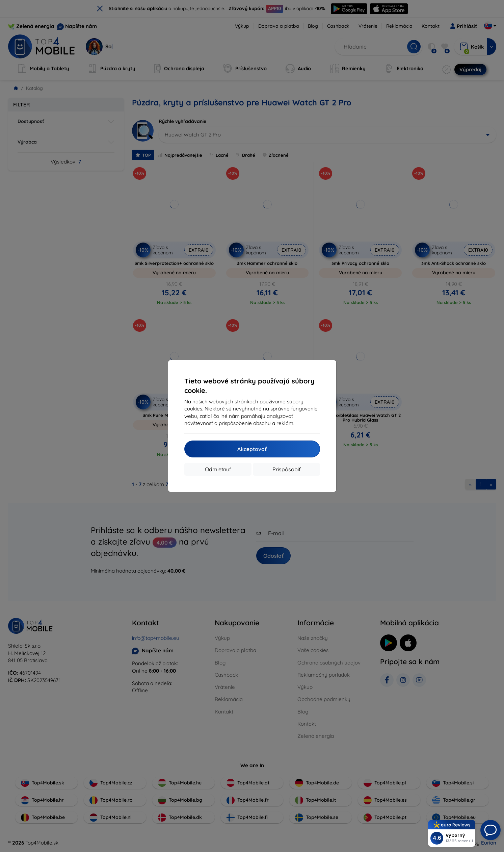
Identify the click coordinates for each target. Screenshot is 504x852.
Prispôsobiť (286, 469)
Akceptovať (252, 449)
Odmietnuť (218, 469)
